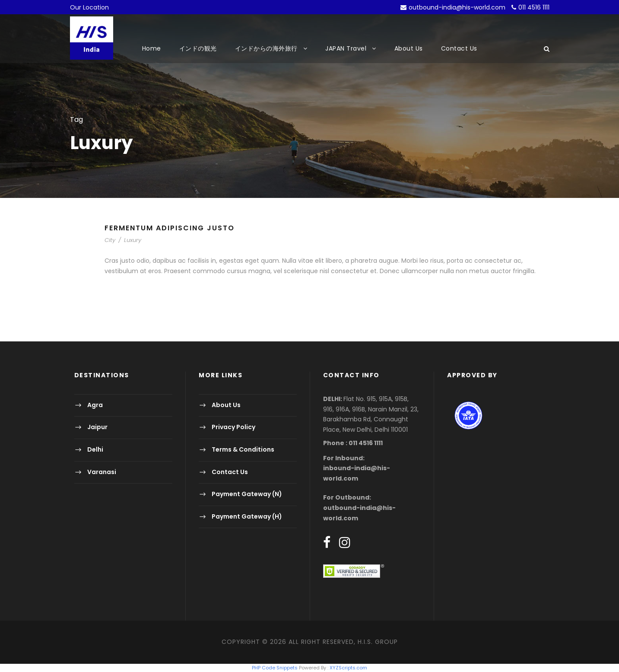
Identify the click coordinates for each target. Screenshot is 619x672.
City (110, 240)
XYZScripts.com (348, 668)
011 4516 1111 (534, 7)
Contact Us (459, 48)
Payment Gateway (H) (247, 516)
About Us (409, 48)
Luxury (133, 240)
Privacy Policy (233, 427)
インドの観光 (198, 48)
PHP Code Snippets (275, 668)
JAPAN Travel (346, 48)
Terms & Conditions (243, 449)
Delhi (95, 449)
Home (152, 48)
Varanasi (102, 472)
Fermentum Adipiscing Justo (170, 228)
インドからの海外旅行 (266, 48)
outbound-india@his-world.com (457, 7)
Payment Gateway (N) (247, 494)
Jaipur (97, 427)
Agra (95, 405)
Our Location (89, 7)
